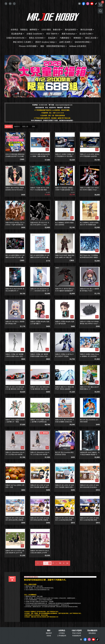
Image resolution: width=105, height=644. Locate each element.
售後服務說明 (77, 636)
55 (60, 563)
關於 (49, 631)
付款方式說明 (77, 631)
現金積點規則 (92, 631)
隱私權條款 (92, 633)
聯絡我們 (49, 633)
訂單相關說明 (62, 636)
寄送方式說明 (77, 633)
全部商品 (62, 631)
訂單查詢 (62, 633)
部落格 (49, 636)
